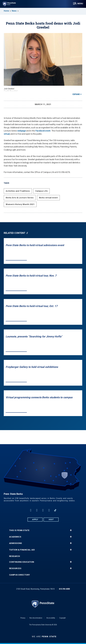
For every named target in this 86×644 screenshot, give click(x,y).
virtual (7, 134)
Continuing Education (22, 562)
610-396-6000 (64, 589)
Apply (35, 519)
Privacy (23, 618)
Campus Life (42, 191)
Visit (51, 519)
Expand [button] (76, 94)
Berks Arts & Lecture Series (20, 198)
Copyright (62, 618)
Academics (15, 537)
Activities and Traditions (18, 191)
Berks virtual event (48, 198)
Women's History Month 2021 (20, 204)
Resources (15, 568)
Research (15, 556)
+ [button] (71, 530)
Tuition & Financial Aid (22, 550)
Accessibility (51, 618)
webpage (22, 131)
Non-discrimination (36, 618)
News (14, 11)
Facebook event (43, 131)
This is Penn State (19, 530)
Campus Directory (20, 575)
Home (6, 11)
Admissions (16, 543)
